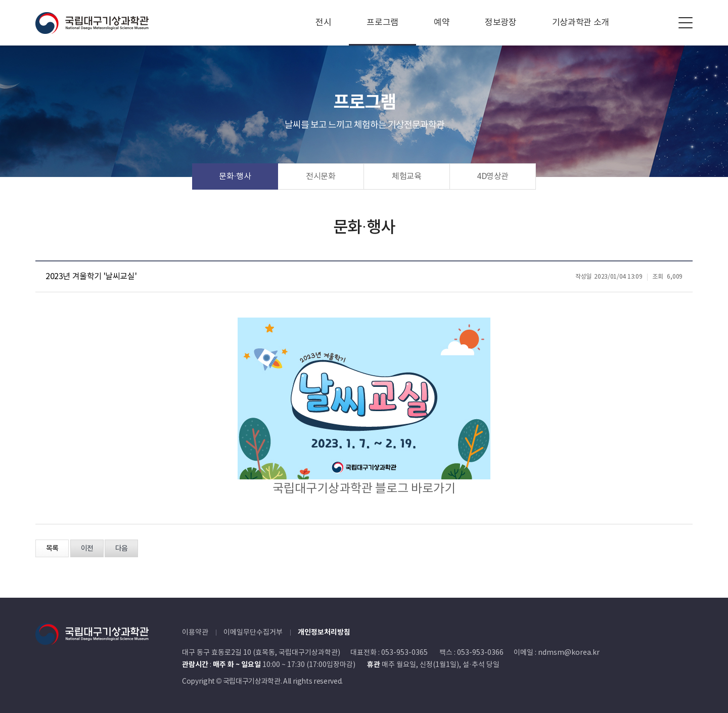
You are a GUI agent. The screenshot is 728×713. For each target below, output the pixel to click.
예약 (442, 23)
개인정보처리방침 (324, 632)
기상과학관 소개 (581, 23)
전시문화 (321, 176)
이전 (87, 549)
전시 (323, 23)
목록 (52, 549)
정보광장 (501, 23)
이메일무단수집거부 (253, 633)
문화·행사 (235, 176)
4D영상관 (493, 176)
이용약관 (195, 633)
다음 (121, 549)
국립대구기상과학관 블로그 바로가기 (364, 489)
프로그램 (382, 23)
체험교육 (407, 176)
